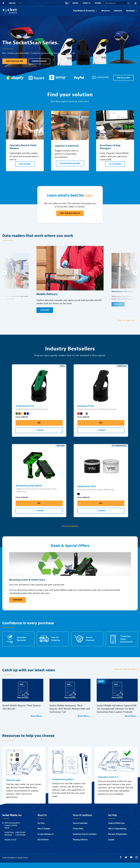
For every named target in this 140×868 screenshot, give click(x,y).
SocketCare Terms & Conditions (85, 840)
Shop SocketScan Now (15, 67)
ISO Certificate (43, 845)
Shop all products (70, 531)
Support (75, 3)
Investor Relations (46, 840)
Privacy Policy (78, 834)
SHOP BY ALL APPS (123, 83)
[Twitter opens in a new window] (126, 863)
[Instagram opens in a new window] (137, 863)
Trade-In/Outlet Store (116, 829)
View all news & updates (126, 675)
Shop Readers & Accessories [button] (84, 13)
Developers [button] (131, 13)
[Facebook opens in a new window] (121, 863)
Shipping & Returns (80, 845)
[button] (136, 3)
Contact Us (86, 3)
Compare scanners (39, 67)
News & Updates (44, 834)
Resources (106, 13)
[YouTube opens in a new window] (131, 863)
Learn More (17, 605)
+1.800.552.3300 (20, 838)
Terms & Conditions (80, 829)
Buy (39, 428)
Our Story (41, 829)
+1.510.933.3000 (20, 840)
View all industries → (128, 326)
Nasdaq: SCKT (10, 845)
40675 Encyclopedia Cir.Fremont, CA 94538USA (12, 831)
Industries (118, 13)
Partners (98, 3)
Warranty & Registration (118, 840)
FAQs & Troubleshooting (117, 834)
